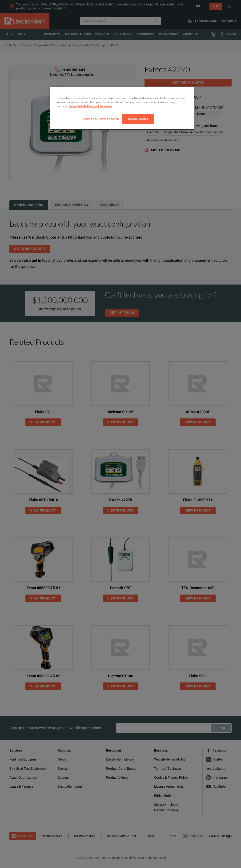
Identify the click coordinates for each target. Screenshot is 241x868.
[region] (122, 108)
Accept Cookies (138, 119)
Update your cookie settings (101, 119)
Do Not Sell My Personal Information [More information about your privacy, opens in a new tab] (90, 106)
